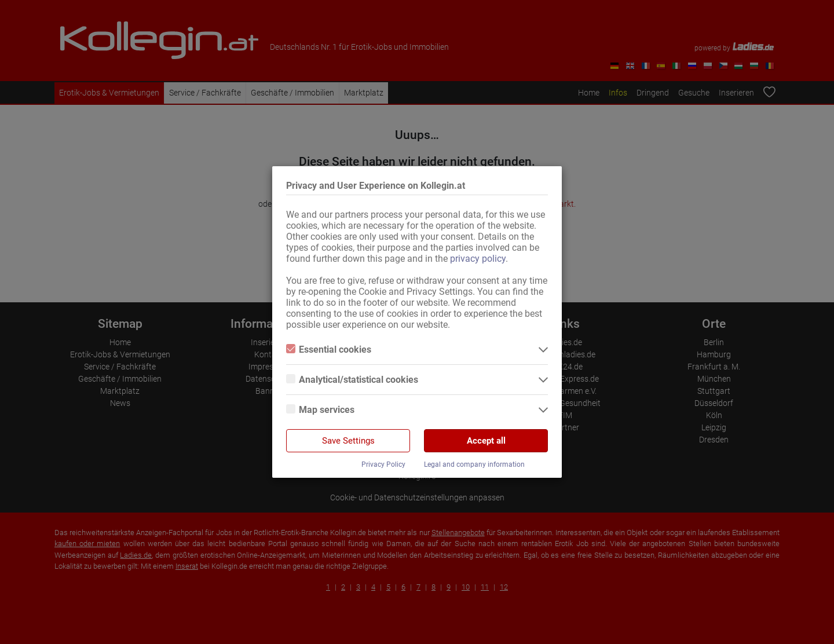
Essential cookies (329, 350)
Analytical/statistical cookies (352, 380)
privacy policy (478, 259)
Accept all (486, 441)
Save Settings (348, 441)
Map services (320, 410)
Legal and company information (474, 464)
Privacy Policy (383, 464)
